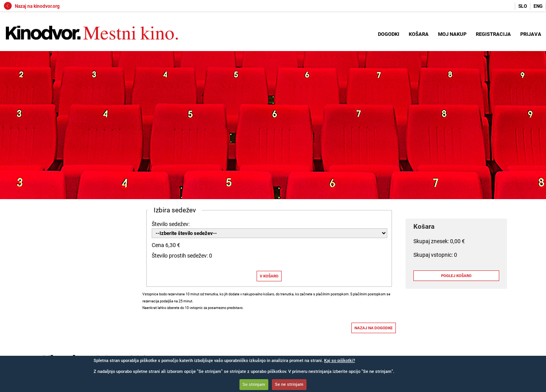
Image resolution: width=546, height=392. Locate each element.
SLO (523, 6)
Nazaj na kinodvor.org (32, 6)
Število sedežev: (171, 224)
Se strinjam (254, 384)
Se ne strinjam (289, 384)
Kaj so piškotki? (339, 361)
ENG (538, 6)
